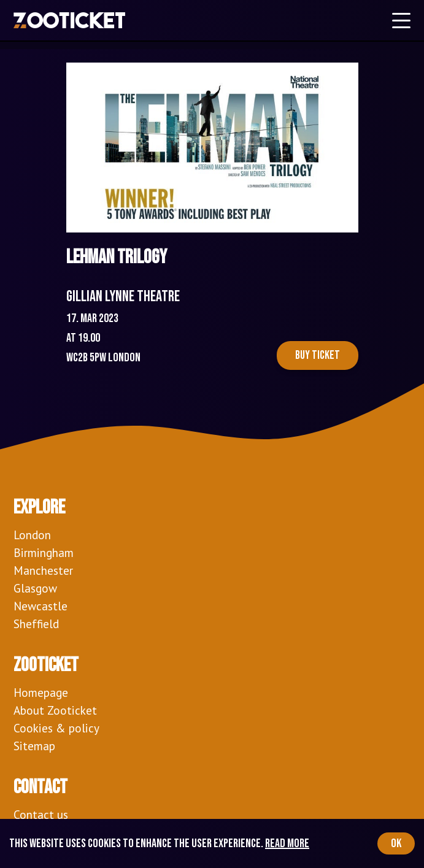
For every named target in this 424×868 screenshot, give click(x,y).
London (32, 535)
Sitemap (34, 746)
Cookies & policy (56, 728)
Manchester (43, 570)
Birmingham (44, 552)
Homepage (41, 692)
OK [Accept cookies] (396, 843)
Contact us (41, 814)
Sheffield (36, 624)
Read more (287, 843)
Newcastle (40, 606)
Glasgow (35, 588)
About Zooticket (55, 710)
